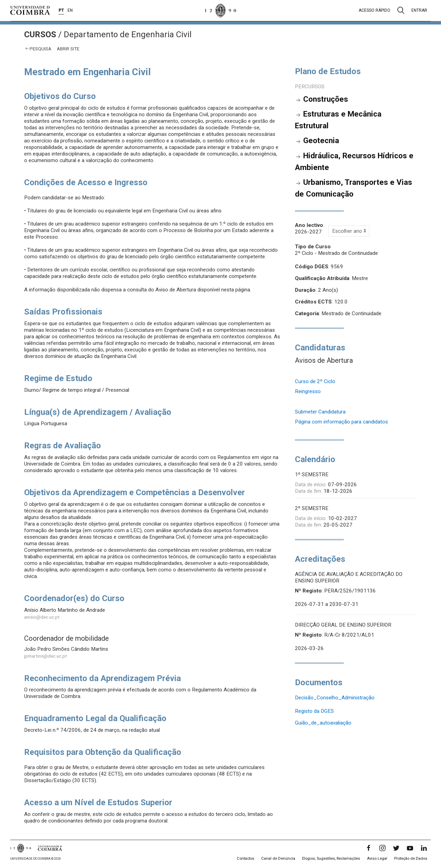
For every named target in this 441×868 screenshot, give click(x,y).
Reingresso (308, 391)
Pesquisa (40, 49)
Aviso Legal (377, 859)
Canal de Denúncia (278, 859)
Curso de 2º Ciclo (315, 381)
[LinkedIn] (424, 848)
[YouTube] (410, 848)
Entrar (419, 10)
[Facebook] (369, 848)
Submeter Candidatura (320, 412)
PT (61, 10)
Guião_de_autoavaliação (323, 723)
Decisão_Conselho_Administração (335, 698)
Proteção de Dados (411, 859)
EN (70, 10)
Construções (326, 99)
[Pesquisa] (401, 10)
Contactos (245, 859)
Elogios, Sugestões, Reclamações (331, 859)
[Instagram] (382, 848)
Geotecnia (321, 140)
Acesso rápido (375, 10)
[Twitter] (396, 848)
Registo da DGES (314, 711)
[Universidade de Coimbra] (30, 10)
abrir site (68, 49)
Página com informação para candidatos (341, 422)
